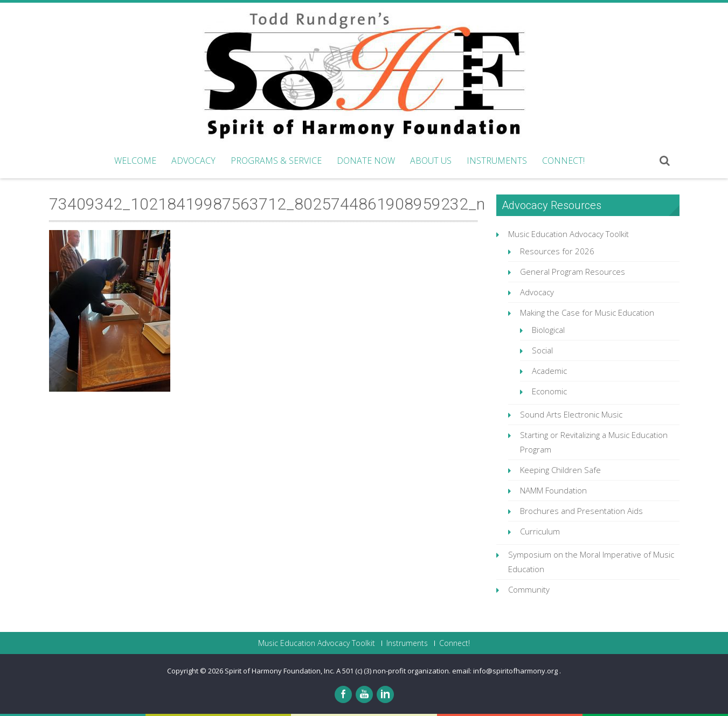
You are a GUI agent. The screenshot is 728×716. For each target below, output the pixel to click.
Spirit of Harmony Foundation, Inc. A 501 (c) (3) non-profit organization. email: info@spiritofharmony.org (392, 671)
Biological (548, 330)
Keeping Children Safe (560, 470)
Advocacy (193, 161)
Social (542, 350)
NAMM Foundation (553, 490)
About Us (431, 161)
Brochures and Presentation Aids (581, 511)
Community (529, 589)
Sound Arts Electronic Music (571, 414)
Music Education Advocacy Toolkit (568, 234)
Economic (549, 391)
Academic (549, 371)
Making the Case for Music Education (587, 312)
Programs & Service (276, 161)
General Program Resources (573, 272)
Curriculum (540, 531)
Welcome (135, 161)
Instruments (497, 161)
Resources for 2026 (557, 251)
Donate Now (366, 161)
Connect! (563, 161)
